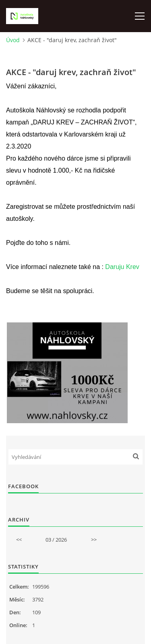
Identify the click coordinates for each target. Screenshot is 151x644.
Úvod (13, 40)
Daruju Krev (122, 267)
